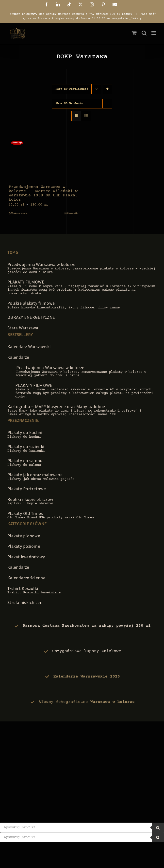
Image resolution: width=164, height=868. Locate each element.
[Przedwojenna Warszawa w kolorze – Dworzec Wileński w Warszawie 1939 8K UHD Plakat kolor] (43, 160)
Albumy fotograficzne (87, 702)
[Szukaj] (158, 828)
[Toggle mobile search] (144, 33)
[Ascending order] (107, 89)
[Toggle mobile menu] (154, 33)
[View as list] (86, 116)
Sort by (72, 89)
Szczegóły (73, 213)
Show (69, 104)
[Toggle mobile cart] (134, 33)
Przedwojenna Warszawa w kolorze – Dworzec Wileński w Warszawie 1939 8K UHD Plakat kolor (43, 193)
